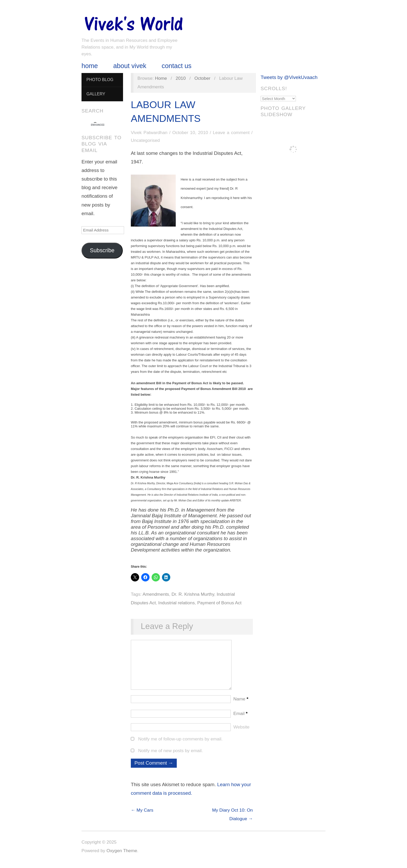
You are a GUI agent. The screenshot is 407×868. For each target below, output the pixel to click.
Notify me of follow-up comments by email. (180, 744)
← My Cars (142, 815)
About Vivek (130, 66)
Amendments (156, 594)
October (202, 78)
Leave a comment (231, 132)
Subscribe (102, 250)
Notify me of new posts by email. (170, 756)
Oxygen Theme (122, 856)
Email (240, 719)
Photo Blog (100, 80)
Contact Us (177, 66)
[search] (98, 125)
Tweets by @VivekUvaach (289, 77)
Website (241, 732)
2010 (181, 78)
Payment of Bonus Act (219, 603)
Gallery (96, 94)
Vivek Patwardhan (149, 132)
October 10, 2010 (190, 132)
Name (241, 704)
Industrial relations (177, 603)
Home (90, 66)
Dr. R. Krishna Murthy (193, 594)
